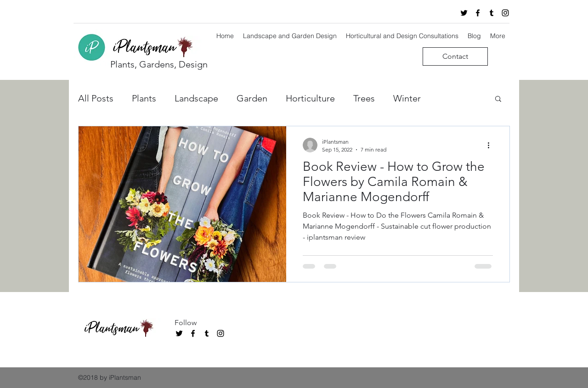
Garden (252, 98)
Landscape (196, 98)
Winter (407, 98)
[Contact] (455, 56)
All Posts (96, 98)
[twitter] (464, 13)
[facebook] (478, 13)
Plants (144, 98)
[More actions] (492, 145)
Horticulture (310, 98)
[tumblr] (492, 13)
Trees (364, 98)
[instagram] (505, 13)
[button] (498, 99)
